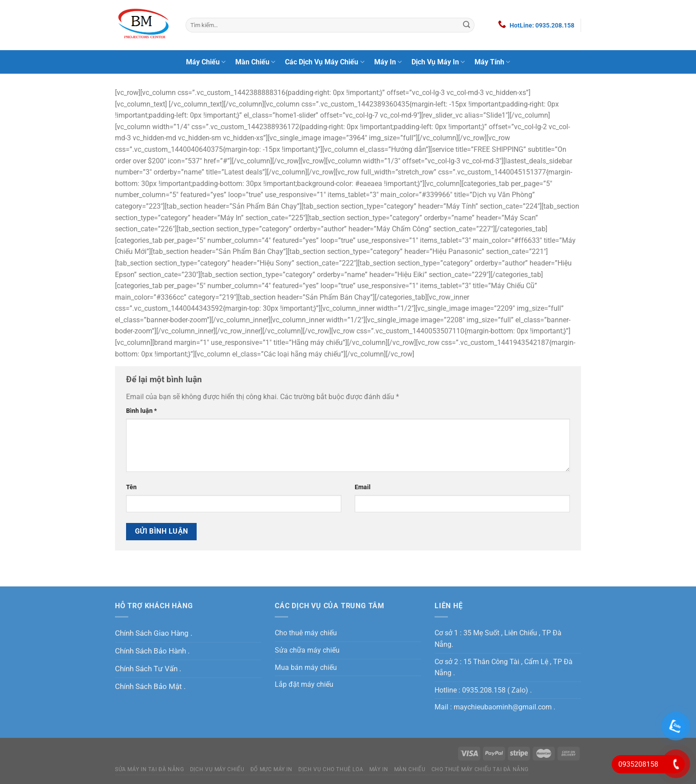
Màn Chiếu (255, 62)
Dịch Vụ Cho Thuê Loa (331, 769)
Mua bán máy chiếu (306, 667)
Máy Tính (492, 62)
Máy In (388, 62)
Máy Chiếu (206, 62)
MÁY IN (379, 769)
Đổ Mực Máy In (271, 769)
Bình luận (141, 411)
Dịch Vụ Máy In (438, 62)
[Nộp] (467, 25)
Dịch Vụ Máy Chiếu (217, 769)
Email (363, 487)
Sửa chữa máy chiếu (307, 650)
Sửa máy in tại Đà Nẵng (149, 769)
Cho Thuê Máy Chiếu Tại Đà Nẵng (480, 769)
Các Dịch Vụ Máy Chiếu (324, 62)
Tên (131, 487)
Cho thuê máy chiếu (306, 633)
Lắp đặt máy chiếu (304, 684)
